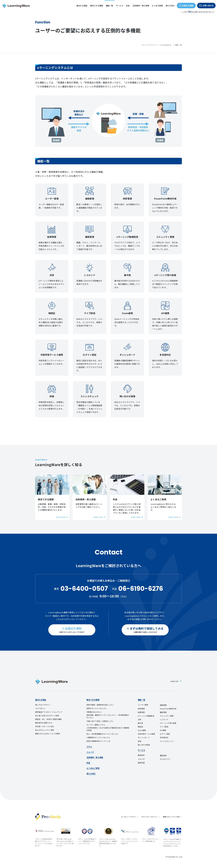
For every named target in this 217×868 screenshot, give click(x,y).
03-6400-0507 (84, 589)
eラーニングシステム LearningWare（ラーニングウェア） (16, 6)
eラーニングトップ (149, 45)
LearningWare (166, 45)
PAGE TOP (176, 681)
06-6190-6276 (141, 589)
